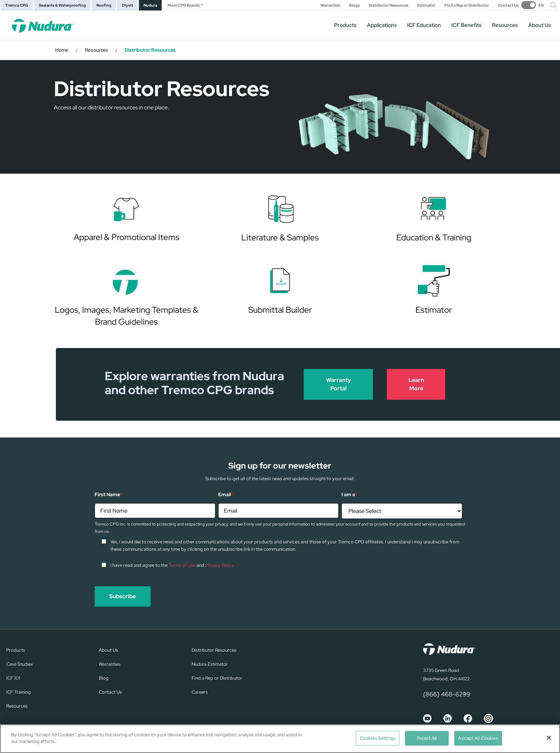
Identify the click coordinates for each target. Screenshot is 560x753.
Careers (200, 692)
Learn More (416, 384)
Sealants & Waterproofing (62, 5)
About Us (540, 25)
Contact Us (508, 5)
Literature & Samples (280, 237)
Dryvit (127, 5)
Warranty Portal (338, 384)
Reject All (427, 738)
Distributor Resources (388, 5)
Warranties (330, 5)
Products (345, 25)
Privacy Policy (219, 565)
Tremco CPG (17, 5)
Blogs (354, 5)
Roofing (104, 5)
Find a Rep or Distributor (467, 5)
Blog (104, 678)
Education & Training (434, 237)
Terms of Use (182, 565)
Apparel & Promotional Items (127, 237)
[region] (280, 739)
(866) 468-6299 (447, 694)
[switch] (532, 5)
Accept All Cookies (478, 738)
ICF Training (19, 692)
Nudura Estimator (210, 664)
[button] (553, 5)
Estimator (426, 5)
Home (62, 50)
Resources (505, 25)
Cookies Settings (378, 738)
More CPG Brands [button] (184, 5)
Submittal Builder (280, 310)
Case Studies (20, 664)
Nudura (150, 5)
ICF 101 (13, 678)
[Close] (549, 738)
